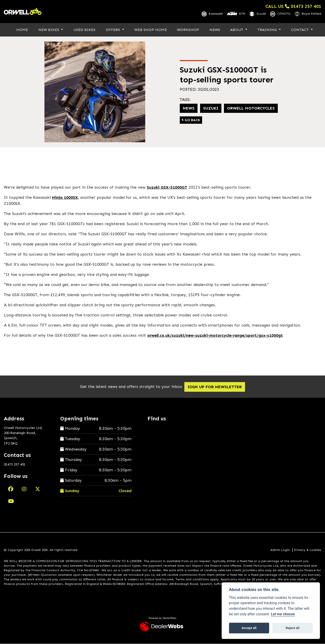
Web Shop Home (151, 30)
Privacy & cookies (308, 550)
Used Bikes (84, 30)
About (237, 30)
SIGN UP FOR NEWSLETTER (217, 387)
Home (22, 30)
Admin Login (280, 550)
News (215, 30)
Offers (113, 30)
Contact (300, 30)
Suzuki (211, 108)
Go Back (191, 120)
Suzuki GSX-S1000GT (167, 187)
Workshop (188, 30)
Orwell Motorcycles (251, 108)
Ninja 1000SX (65, 198)
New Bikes (49, 30)
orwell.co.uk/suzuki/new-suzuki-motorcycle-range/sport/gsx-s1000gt (215, 336)
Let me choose (283, 614)
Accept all (249, 628)
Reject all (292, 628)
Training (268, 30)
